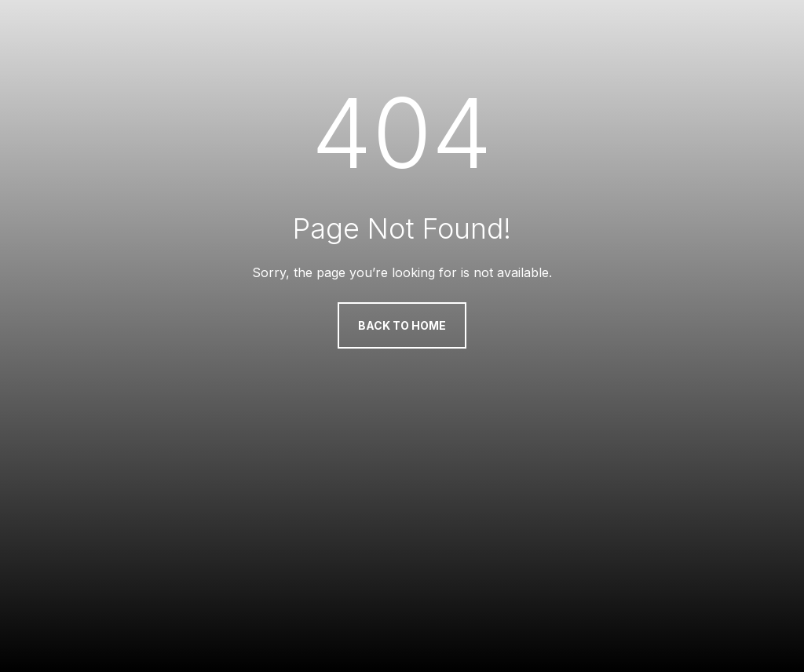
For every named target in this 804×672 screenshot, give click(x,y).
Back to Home (402, 325)
